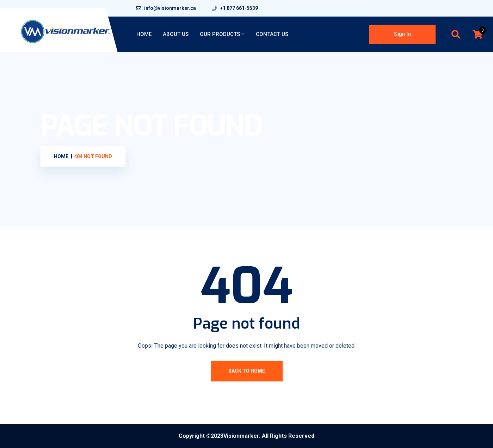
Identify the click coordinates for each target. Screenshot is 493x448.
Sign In (402, 34)
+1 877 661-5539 (239, 8)
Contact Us (272, 34)
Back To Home (247, 371)
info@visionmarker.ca (170, 8)
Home (144, 34)
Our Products (220, 34)
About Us (176, 34)
